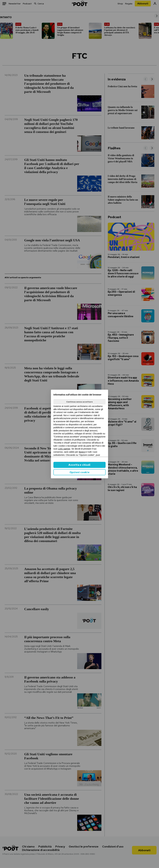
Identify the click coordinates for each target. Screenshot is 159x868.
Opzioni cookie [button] (80, 472)
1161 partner (64, 449)
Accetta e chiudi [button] (79, 465)
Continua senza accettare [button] (79, 402)
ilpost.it (82, 452)
